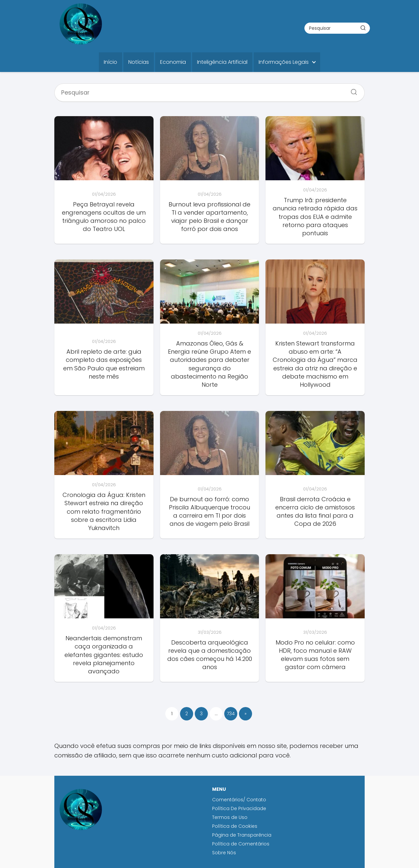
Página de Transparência (242, 835)
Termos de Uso (230, 817)
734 (231, 714)
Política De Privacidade (239, 808)
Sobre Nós (224, 853)
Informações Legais (284, 62)
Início (110, 62)
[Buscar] (363, 28)
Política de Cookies (235, 826)
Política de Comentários (241, 844)
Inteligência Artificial (222, 62)
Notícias (139, 62)
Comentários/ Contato (239, 800)
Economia (173, 62)
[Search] (352, 90)
